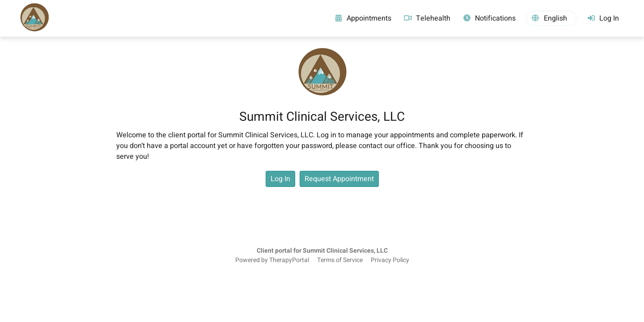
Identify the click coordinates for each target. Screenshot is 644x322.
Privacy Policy (390, 260)
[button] (551, 18)
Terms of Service (340, 260)
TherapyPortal (289, 260)
